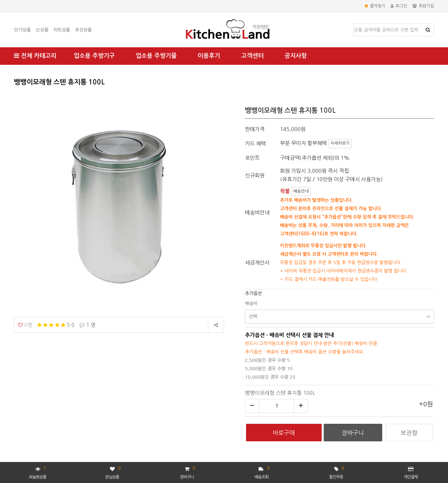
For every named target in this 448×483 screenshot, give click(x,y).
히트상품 (62, 30)
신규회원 (255, 175)
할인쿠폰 (336, 472)
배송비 (251, 303)
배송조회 (262, 472)
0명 (25, 325)
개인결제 (411, 473)
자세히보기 (340, 143)
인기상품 (22, 30)
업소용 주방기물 (156, 56)
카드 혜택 (255, 143)
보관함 (409, 433)
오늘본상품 (37, 472)
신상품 (42, 30)
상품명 (354, 24)
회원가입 (423, 6)
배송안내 (301, 191)
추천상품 (83, 30)
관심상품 (113, 472)
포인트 (252, 158)
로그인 (399, 6)
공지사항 (296, 56)
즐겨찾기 (375, 6)
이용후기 (209, 56)
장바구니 (187, 472)
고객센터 (252, 56)
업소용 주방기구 (94, 56)
